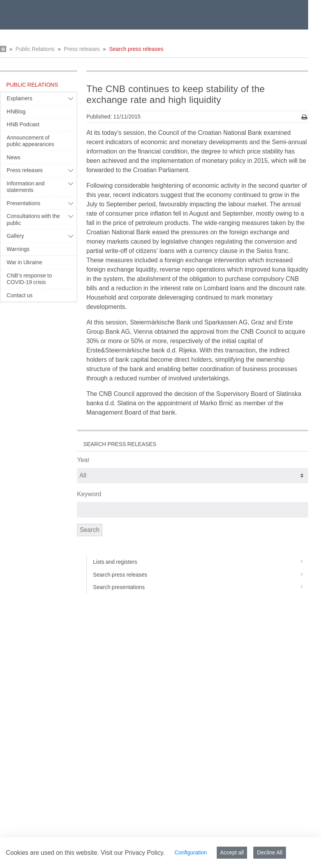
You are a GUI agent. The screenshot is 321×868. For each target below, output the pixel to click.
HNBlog (16, 112)
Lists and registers (201, 562)
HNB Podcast (23, 124)
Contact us (20, 295)
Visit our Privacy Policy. (133, 853)
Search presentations (201, 587)
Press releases (82, 49)
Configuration (190, 852)
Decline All (269, 852)
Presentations (24, 203)
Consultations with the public (33, 220)
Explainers (19, 98)
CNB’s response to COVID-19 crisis (29, 279)
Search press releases (136, 49)
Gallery (15, 236)
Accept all (232, 852)
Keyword (89, 494)
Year (83, 460)
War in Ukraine (25, 262)
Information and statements (26, 187)
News (13, 157)
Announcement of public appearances (30, 141)
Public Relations (35, 49)
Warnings (18, 249)
